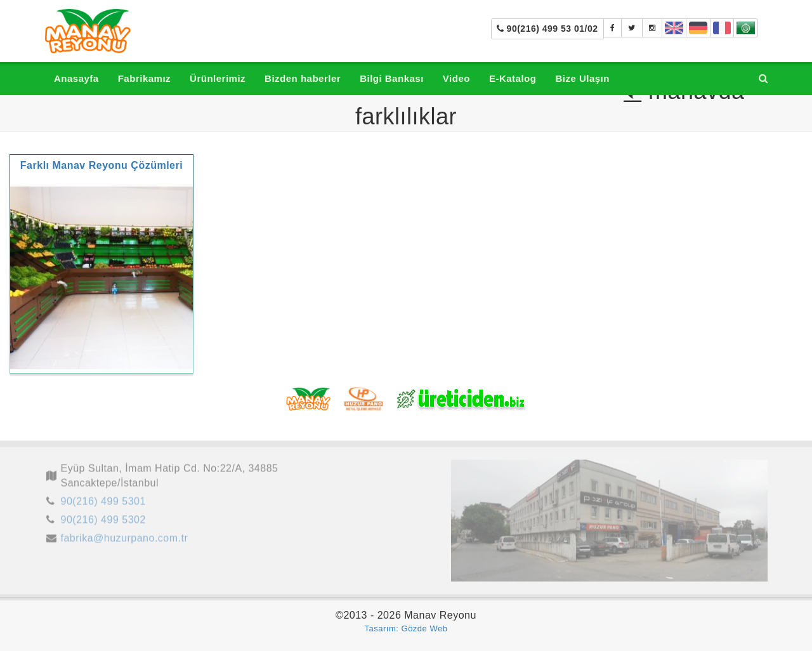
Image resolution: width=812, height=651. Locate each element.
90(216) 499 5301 (103, 504)
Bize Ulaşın (582, 78)
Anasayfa (76, 78)
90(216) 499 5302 (103, 523)
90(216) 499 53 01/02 (547, 29)
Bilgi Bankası (392, 78)
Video (456, 78)
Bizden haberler (303, 78)
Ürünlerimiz (218, 78)
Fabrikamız (144, 78)
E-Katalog (513, 78)
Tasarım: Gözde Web (406, 628)
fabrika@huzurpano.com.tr (125, 541)
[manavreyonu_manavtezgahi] (652, 28)
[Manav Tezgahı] (632, 28)
